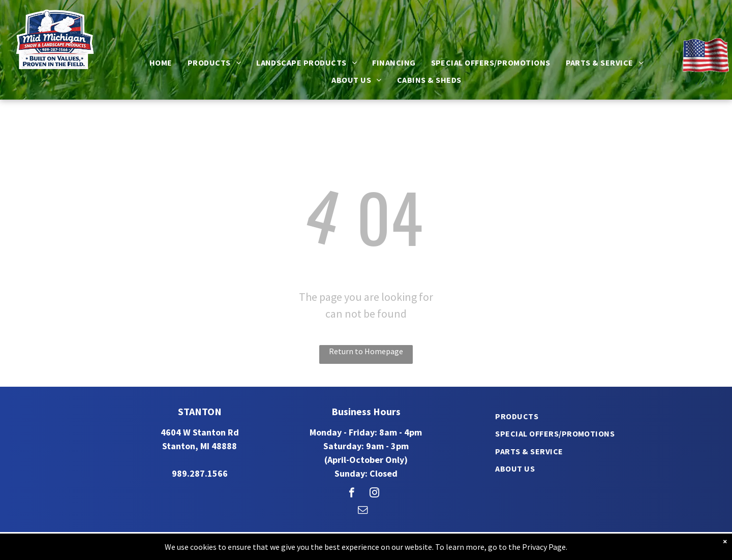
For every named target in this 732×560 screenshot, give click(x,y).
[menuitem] (161, 63)
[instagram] (374, 494)
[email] (363, 511)
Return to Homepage (366, 351)
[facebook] (352, 494)
